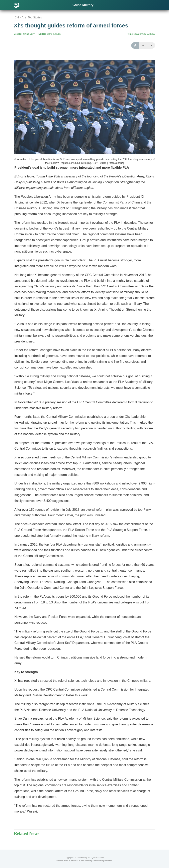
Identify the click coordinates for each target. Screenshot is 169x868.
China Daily (29, 34)
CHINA (19, 17)
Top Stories (35, 17)
